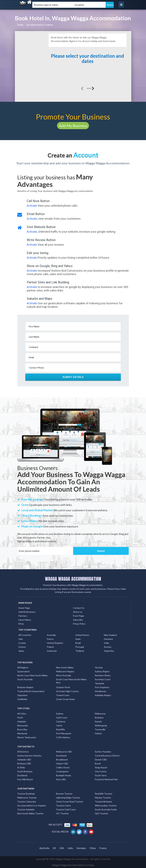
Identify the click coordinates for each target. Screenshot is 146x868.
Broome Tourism (64, 794)
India (106, 643)
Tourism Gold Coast (66, 809)
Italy (21, 639)
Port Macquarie (64, 733)
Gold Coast (62, 718)
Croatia (22, 643)
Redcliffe (60, 729)
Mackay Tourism (103, 798)
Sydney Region (102, 671)
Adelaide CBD (24, 760)
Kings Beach (101, 767)
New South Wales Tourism (30, 813)
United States (82, 635)
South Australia (25, 679)
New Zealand (110, 635)
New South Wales (65, 667)
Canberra (61, 721)
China (93, 848)
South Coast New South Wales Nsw (71, 681)
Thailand (80, 651)
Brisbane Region (25, 687)
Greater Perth (63, 687)
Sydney (60, 714)
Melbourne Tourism (27, 798)
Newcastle (23, 725)
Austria (108, 647)
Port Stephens (102, 687)
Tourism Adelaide (26, 809)
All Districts (23, 752)
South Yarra (101, 775)
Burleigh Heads (64, 775)
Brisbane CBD (24, 763)
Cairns (59, 725)
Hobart (98, 733)
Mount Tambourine (27, 737)
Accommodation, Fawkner (40, 25)
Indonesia (52, 651)
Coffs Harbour (63, 737)
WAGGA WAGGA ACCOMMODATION (73, 579)
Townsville (100, 729)
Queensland (23, 671)
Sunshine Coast (103, 679)
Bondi (98, 763)
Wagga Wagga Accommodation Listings (73, 865)
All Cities (22, 714)
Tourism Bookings (26, 794)
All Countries (25, 635)
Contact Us (79, 608)
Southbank (61, 756)
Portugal (80, 647)
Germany (108, 639)
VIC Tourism (62, 813)
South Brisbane (25, 771)
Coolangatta (62, 771)
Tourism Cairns (63, 805)
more (90, 88)
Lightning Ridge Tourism (68, 798)
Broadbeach (62, 760)
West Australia (63, 675)
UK (54, 848)
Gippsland (22, 695)
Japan (21, 651)
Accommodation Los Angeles (32, 805)
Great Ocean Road (65, 699)
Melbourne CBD (64, 752)
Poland (50, 647)
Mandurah (22, 733)
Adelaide (22, 721)
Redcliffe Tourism (104, 794)
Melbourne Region (65, 671)
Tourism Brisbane (103, 802)
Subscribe (78, 620)
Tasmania (99, 683)
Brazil (78, 643)
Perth (20, 718)
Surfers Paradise (103, 752)
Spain (78, 639)
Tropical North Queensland (31, 691)
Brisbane (99, 718)
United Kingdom (55, 643)
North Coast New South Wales (32, 675)
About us (78, 612)
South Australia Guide (106, 809)
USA (62, 848)
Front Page (78, 616)
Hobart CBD (62, 763)
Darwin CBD (101, 760)
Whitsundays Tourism (106, 805)
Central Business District (107, 756)
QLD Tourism (101, 813)
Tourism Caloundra (27, 802)
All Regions (23, 667)
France (50, 639)
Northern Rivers (103, 675)
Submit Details (73, 377)
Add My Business (73, 126)
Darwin (98, 721)
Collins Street (63, 767)
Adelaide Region (103, 695)
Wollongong (101, 725)
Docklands (22, 775)
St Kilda (21, 767)
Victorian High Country (67, 691)
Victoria (99, 667)
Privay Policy (79, 624)
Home (20, 25)
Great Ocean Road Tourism (70, 802)
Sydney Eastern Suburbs (29, 756)
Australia (51, 635)
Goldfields (22, 699)
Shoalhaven (101, 691)
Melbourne (100, 714)
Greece (22, 647)
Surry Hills (61, 779)
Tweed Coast (63, 695)
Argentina (109, 651)
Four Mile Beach (25, 779)
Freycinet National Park (106, 779)
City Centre (101, 771)
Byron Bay (22, 729)
